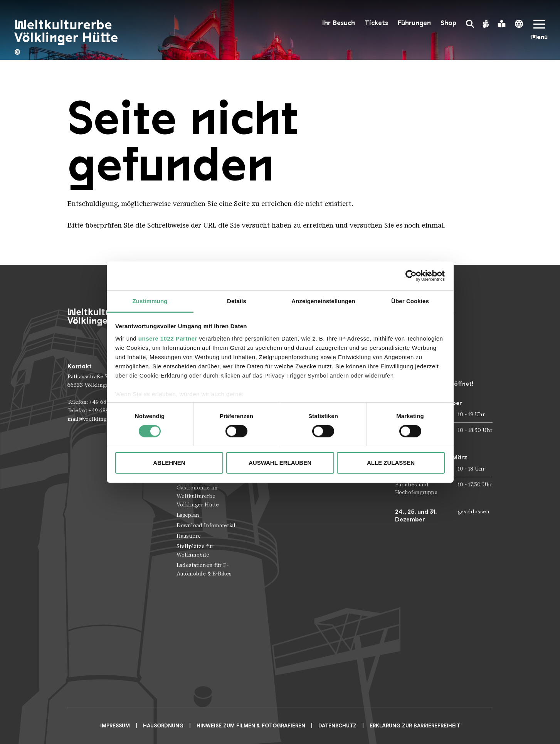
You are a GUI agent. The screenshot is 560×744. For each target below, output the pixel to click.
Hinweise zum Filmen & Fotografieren (251, 726)
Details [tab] (237, 301)
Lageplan (188, 515)
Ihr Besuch (339, 23)
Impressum (115, 726)
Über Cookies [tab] (410, 301)
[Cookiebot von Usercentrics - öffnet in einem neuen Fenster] (411, 276)
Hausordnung (163, 726)
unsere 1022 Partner (168, 338)
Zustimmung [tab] (150, 301)
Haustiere (189, 536)
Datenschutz (337, 726)
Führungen (414, 23)
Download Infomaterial (206, 526)
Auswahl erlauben (280, 463)
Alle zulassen (391, 463)
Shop (448, 23)
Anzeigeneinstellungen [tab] (323, 301)
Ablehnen (169, 463)
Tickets (376, 23)
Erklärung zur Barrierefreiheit (415, 726)
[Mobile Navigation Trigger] (539, 32)
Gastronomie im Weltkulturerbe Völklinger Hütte (198, 496)
